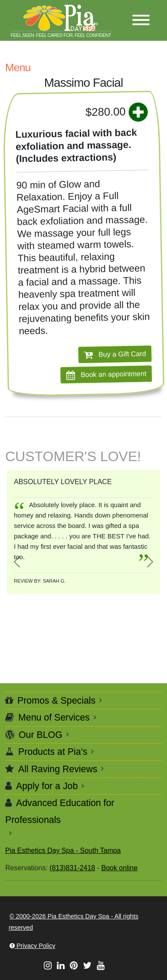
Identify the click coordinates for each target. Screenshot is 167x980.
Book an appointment (106, 375)
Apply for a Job (47, 786)
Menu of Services (54, 718)
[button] (141, 21)
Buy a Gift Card (115, 354)
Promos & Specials (56, 701)
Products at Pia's (53, 752)
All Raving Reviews (58, 769)
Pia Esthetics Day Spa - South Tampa (63, 851)
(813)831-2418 (72, 868)
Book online (119, 868)
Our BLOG (41, 735)
